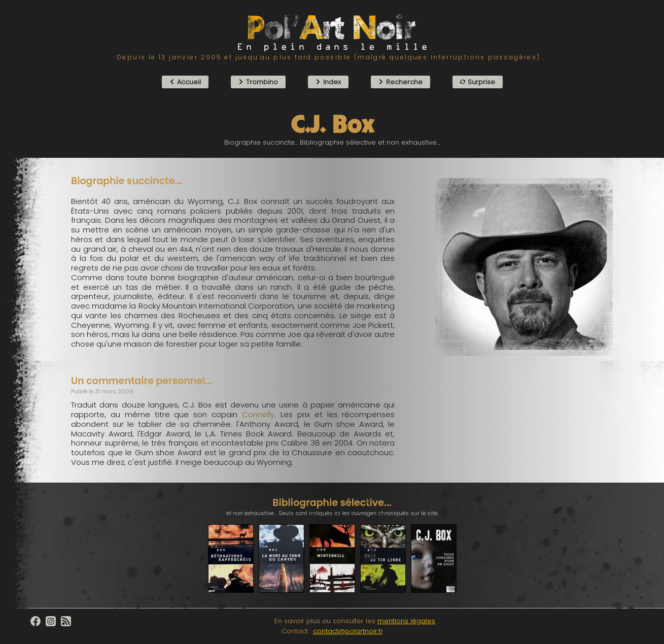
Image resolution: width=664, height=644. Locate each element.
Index (328, 82)
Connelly (258, 414)
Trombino (258, 82)
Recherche (400, 82)
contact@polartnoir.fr (348, 631)
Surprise (478, 82)
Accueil (185, 82)
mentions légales (406, 621)
